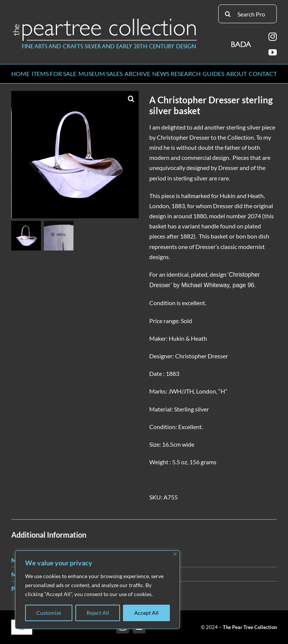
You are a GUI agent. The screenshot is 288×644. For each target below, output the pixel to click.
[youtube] (273, 52)
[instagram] (273, 37)
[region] (97, 590)
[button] (131, 98)
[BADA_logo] (242, 42)
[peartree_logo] (105, 20)
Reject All (98, 613)
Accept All (146, 613)
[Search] (228, 14)
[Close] (175, 554)
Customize (49, 613)
